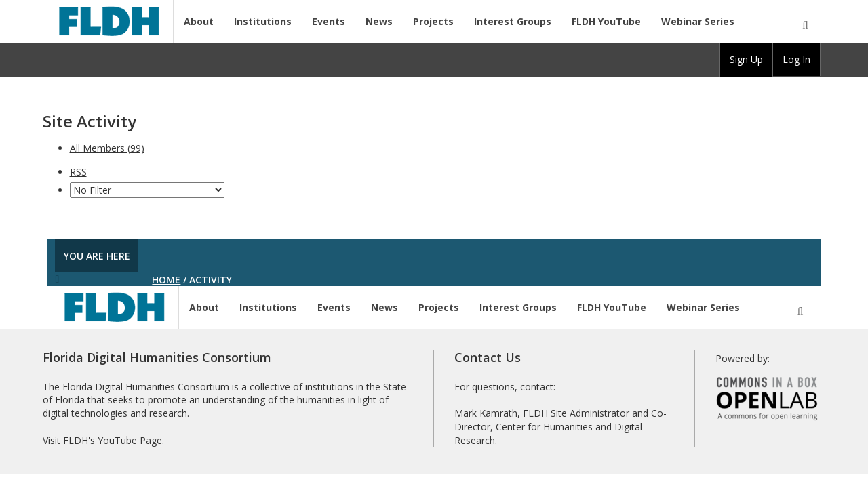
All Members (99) (107, 148)
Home (166, 280)
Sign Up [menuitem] (746, 59)
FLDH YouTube (606, 21)
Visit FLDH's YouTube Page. (103, 440)
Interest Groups (513, 21)
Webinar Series (698, 21)
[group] (746, 60)
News (379, 21)
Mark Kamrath (486, 413)
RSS (78, 172)
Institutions (263, 21)
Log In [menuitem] (796, 59)
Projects (433, 21)
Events (329, 21)
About (199, 21)
